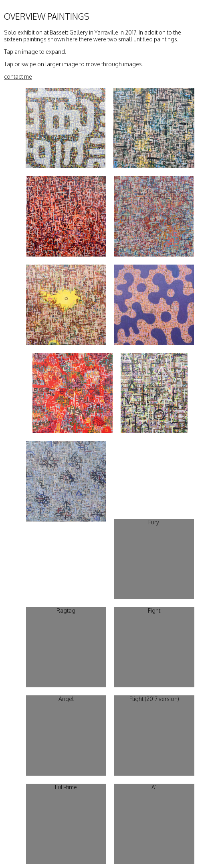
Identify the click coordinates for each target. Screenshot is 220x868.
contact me (18, 76)
